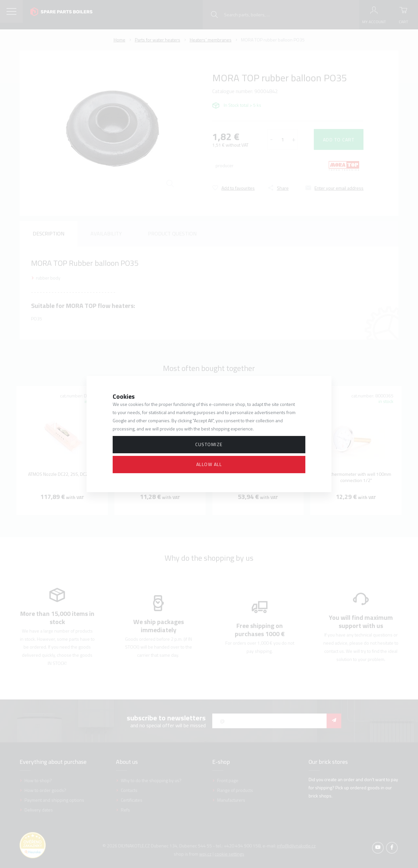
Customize (209, 444)
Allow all (209, 464)
